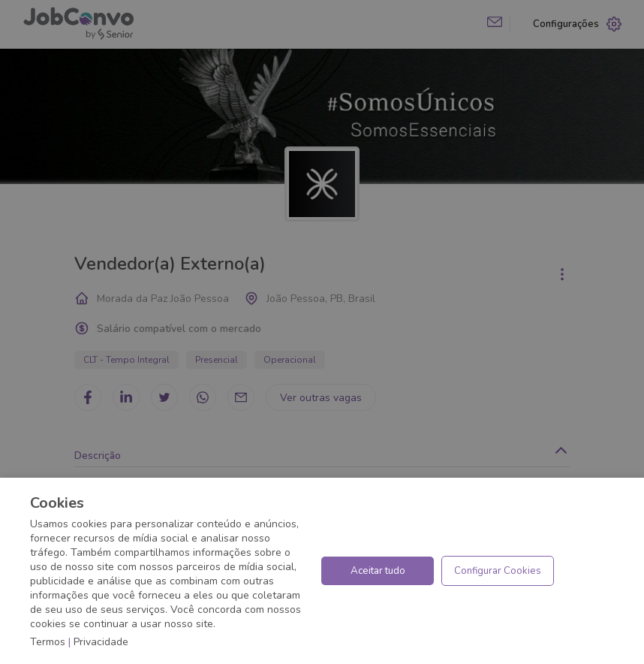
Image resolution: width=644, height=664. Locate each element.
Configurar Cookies (498, 571)
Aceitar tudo (378, 571)
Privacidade (101, 642)
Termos (48, 642)
